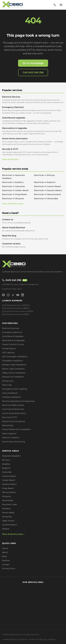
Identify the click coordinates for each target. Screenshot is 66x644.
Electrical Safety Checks (13, 405)
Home (5, 548)
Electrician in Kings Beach (15, 194)
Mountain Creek (9, 504)
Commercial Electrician (13, 409)
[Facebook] (3, 295)
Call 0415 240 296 (33, 72)
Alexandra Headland (11, 456)
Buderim (6, 468)
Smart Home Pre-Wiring (14, 442)
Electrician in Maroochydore (48, 194)
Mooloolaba (8, 500)
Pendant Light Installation (14, 365)
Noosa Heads (8, 513)
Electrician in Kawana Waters (48, 190)
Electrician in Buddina (13, 182)
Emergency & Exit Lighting (15, 389)
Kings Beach (8, 488)
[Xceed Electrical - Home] (13, 5)
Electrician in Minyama (13, 199)
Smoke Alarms (9, 349)
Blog (4, 556)
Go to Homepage (33, 63)
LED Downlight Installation (15, 357)
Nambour (7, 509)
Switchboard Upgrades (33, 120)
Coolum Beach (9, 476)
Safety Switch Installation (14, 373)
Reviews (6, 560)
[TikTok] (13, 295)
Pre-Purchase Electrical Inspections (18, 401)
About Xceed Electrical (33, 229)
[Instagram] (8, 295)
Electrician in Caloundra (13, 186)
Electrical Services (33, 100)
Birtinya (6, 460)
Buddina (6, 464)
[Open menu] (61, 5)
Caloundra (7, 472)
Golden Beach (9, 480)
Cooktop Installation (12, 397)
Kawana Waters (9, 484)
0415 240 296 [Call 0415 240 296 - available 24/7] (15, 280)
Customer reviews (33, 245)
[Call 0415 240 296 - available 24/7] (55, 5)
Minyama (6, 496)
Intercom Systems (11, 438)
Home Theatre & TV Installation (16, 429)
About (5, 552)
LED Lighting (8, 353)
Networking (8, 425)
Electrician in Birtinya (44, 175)
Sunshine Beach (10, 525)
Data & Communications (14, 421)
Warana (6, 529)
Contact (6, 564)
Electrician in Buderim (45, 182)
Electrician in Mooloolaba (46, 199)
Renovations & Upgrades (33, 131)
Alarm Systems (9, 434)
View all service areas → (13, 204)
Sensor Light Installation (13, 369)
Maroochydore (9, 492)
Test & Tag (7, 385)
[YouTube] (18, 295)
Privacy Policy (9, 568)
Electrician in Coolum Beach (48, 186)
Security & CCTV (33, 152)
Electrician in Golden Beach (15, 190)
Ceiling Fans (8, 381)
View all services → (11, 159)
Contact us (33, 221)
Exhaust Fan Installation (13, 377)
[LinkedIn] (23, 295)
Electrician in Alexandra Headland (13, 177)
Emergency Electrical (33, 110)
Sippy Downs (8, 521)
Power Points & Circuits (13, 344)
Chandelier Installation (13, 361)
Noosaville (7, 517)
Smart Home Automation (33, 141)
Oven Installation (10, 393)
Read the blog (33, 237)
